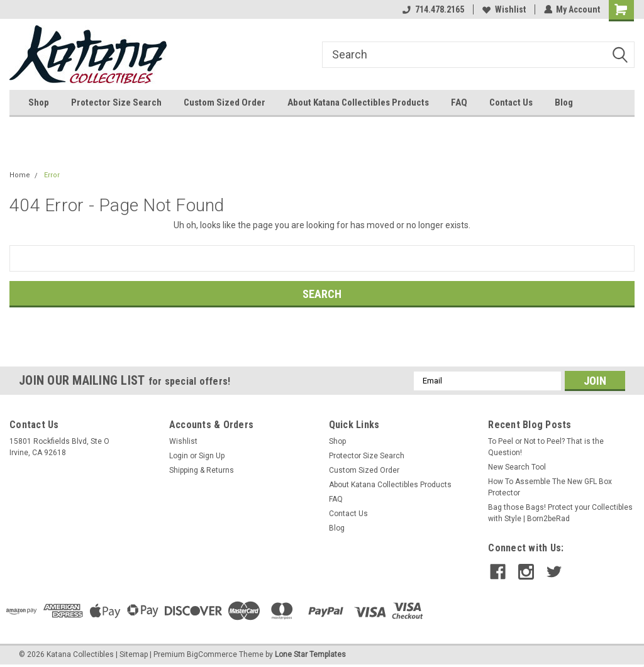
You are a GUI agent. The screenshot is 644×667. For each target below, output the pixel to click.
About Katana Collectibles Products (358, 102)
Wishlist (503, 9)
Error (52, 175)
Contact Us (511, 102)
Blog (564, 102)
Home (20, 175)
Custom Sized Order (225, 102)
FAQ (459, 102)
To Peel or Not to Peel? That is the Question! (546, 447)
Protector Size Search (116, 102)
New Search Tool (517, 467)
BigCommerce (212, 654)
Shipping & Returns (202, 470)
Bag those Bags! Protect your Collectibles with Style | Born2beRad (560, 513)
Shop (39, 102)
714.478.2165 (433, 9)
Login (179, 456)
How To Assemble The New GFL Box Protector (550, 487)
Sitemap (134, 654)
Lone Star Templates (310, 654)
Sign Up (212, 456)
